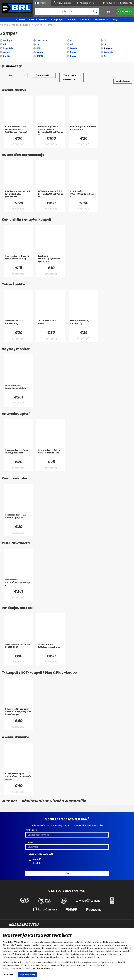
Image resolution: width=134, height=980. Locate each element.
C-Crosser (42, 37)
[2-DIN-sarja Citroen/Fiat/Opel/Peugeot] (83, 191)
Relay (73, 48)
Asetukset (9, 974)
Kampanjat (57, 19)
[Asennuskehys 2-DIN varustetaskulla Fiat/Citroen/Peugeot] (18, 127)
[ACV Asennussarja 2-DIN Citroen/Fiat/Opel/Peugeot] (51, 191)
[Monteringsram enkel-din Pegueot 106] (83, 127)
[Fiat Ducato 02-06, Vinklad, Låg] (83, 321)
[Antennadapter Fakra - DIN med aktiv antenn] (51, 450)
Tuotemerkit (102, 19)
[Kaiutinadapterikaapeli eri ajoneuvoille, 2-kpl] (18, 256)
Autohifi (20, 19)
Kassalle (125, 11)
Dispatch (8, 44)
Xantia (7, 52)
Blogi (115, 19)
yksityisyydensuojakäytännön (17, 968)
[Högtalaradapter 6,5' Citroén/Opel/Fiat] (18, 515)
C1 (71, 37)
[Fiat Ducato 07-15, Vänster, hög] (18, 321)
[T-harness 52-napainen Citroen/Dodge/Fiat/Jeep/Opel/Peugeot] (18, 709)
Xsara (73, 52)
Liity (67, 870)
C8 (105, 40)
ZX (105, 52)
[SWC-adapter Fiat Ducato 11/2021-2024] (18, 644)
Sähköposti (31, 826)
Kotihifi (72, 19)
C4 (38, 40)
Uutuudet (85, 19)
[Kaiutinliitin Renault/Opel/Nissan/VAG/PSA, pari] (51, 256)
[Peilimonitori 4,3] (18, 385)
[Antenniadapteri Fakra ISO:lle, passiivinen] (18, 450)
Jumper (108, 44)
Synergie (108, 48)
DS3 (39, 44)
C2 (105, 37)
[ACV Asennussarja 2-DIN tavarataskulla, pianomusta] (18, 191)
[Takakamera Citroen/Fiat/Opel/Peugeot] (18, 580)
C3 (4, 40)
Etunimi (29, 838)
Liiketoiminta (126, 3)
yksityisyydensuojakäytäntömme (98, 962)
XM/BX (40, 52)
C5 (72, 40)
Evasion (74, 44)
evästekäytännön (98, 965)
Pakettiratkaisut (38, 19)
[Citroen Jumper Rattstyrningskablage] (51, 644)
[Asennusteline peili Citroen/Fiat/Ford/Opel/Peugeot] (18, 774)
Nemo (40, 48)
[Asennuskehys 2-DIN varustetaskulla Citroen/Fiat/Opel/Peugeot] (51, 127)
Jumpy (7, 48)
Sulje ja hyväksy (27, 974)
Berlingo (7, 37)
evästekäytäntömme (70, 945)
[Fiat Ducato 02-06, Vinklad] (51, 321)
